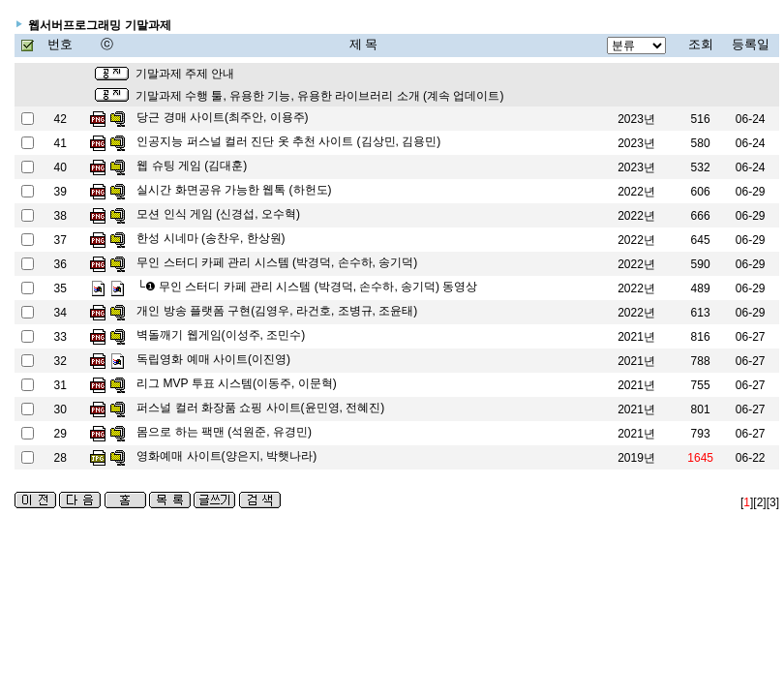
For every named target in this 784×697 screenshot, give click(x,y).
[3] (773, 502)
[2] (759, 502)
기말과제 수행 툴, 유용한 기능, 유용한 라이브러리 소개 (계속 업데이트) (320, 96)
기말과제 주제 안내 (185, 74)
